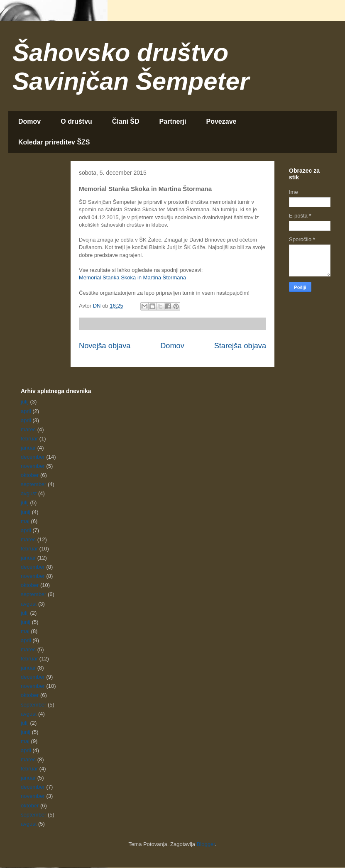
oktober (30, 475)
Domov (29, 121)
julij (25, 402)
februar (29, 439)
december (33, 457)
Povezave (221, 121)
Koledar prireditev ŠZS (54, 142)
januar (28, 448)
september (33, 484)
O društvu (76, 121)
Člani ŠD (126, 121)
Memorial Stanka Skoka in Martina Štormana (132, 278)
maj (25, 521)
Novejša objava (105, 346)
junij (26, 512)
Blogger (206, 844)
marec (28, 429)
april (26, 411)
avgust (29, 493)
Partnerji (173, 121)
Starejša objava (240, 346)
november (33, 466)
